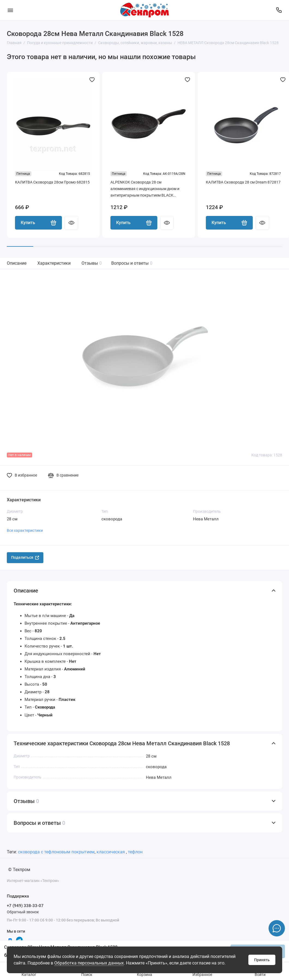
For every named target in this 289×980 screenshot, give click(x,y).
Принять (262, 960)
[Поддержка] (279, 10)
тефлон (135, 852)
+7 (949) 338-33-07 (25, 906)
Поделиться (25, 557)
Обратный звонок (23, 912)
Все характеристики (25, 530)
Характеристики (54, 263)
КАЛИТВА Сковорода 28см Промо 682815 (52, 182)
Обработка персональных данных (89, 963)
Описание (17, 263)
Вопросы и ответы (132, 263)
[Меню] (10, 10)
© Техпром (19, 870)
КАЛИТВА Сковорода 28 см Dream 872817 (243, 182)
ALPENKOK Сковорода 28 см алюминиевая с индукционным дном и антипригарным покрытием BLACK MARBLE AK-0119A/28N (145, 189)
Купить (38, 223)
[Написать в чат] (277, 928)
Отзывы (92, 263)
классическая (111, 852)
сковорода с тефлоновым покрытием (56, 852)
